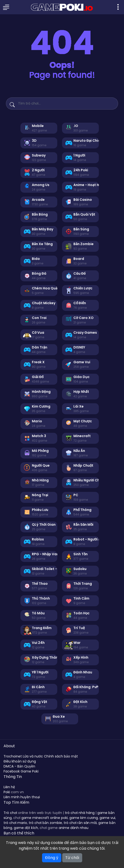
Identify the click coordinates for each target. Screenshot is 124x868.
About (9, 746)
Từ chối (72, 858)
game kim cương (84, 818)
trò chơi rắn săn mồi (80, 823)
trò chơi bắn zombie (45, 823)
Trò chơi (10, 813)
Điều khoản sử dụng (20, 761)
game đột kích (26, 828)
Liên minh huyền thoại (22, 797)
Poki (7, 792)
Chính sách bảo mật (61, 756)
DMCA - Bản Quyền (19, 766)
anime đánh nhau (74, 828)
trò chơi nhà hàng (80, 813)
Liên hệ (9, 787)
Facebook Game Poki (21, 771)
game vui (107, 818)
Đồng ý (52, 858)
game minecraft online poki (45, 818)
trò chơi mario (15, 823)
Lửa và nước (33, 756)
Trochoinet (13, 756)
